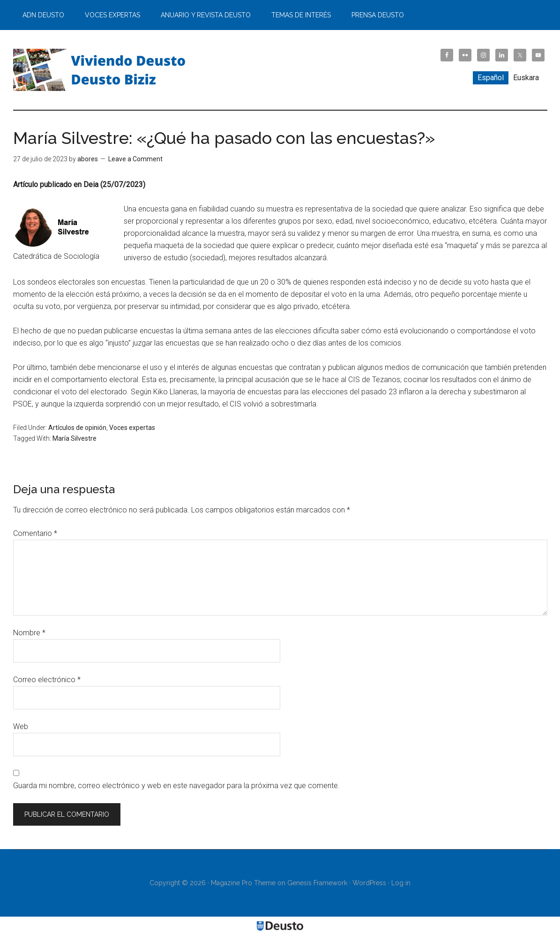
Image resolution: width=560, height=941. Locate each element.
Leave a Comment (135, 159)
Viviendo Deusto (102, 70)
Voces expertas (132, 428)
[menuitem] (491, 78)
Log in (401, 883)
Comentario (35, 533)
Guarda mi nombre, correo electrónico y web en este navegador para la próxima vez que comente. (176, 786)
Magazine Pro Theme (243, 883)
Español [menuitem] (491, 78)
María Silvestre (75, 438)
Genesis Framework (317, 883)
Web (21, 726)
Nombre (29, 633)
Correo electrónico (47, 680)
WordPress (369, 883)
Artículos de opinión (77, 428)
